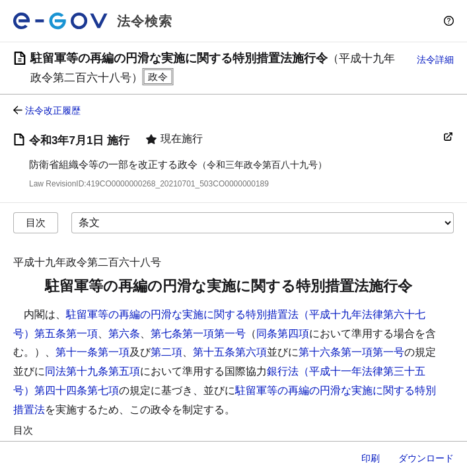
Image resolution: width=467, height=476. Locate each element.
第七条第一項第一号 (198, 334)
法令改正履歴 (53, 110)
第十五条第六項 (230, 352)
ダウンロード (426, 458)
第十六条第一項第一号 (351, 352)
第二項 (166, 352)
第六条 (124, 334)
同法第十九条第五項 (92, 371)
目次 (36, 222)
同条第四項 (283, 334)
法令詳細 (435, 59)
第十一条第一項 (92, 352)
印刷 (371, 458)
